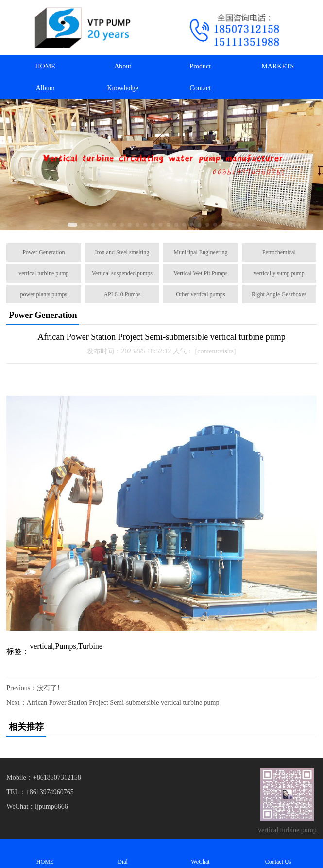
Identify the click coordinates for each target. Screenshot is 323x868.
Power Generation (43, 252)
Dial (123, 853)
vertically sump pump (279, 273)
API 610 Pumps (122, 294)
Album (45, 88)
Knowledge (123, 88)
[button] (72, 225)
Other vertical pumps (200, 294)
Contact (201, 88)
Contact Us (278, 853)
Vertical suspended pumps (122, 273)
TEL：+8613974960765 (40, 792)
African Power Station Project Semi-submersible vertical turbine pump (123, 703)
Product (201, 66)
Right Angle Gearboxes (279, 294)
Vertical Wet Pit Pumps (200, 273)
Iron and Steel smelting (122, 252)
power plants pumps (44, 294)
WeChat (201, 853)
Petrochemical (279, 252)
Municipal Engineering (200, 252)
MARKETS (278, 66)
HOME (45, 66)
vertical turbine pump (43, 273)
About (123, 66)
